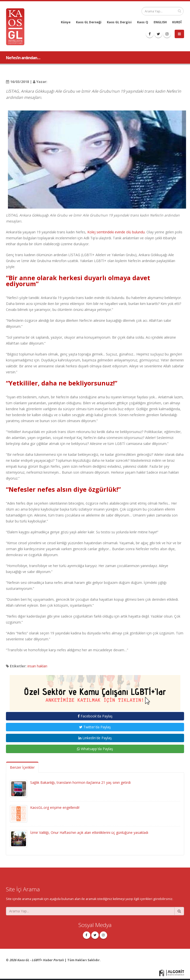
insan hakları (37, 666)
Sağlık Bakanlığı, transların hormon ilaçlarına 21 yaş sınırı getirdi (80, 782)
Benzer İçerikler (22, 767)
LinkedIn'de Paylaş (95, 738)
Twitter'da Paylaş (95, 727)
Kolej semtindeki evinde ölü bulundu (116, 232)
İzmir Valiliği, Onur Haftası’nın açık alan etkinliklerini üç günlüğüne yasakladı (89, 832)
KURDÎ (177, 22)
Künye (66, 22)
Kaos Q (143, 22)
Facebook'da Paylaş (95, 716)
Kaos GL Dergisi (119, 22)
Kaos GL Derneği (89, 22)
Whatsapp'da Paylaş (95, 749)
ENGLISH (160, 22)
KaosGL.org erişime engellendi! (55, 807)
